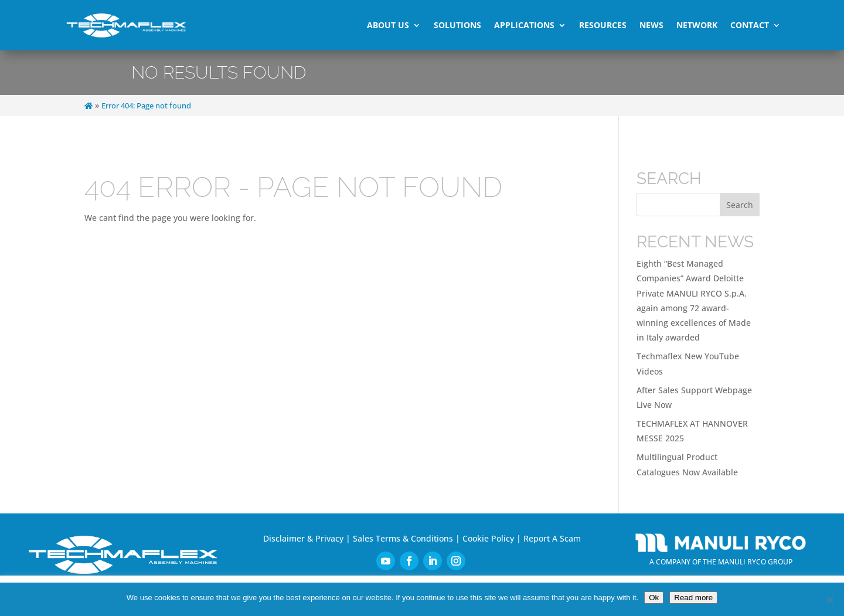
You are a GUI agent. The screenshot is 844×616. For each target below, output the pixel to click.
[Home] (89, 106)
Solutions (457, 25)
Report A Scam (552, 538)
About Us (388, 25)
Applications (524, 25)
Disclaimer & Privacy (303, 538)
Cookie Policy (488, 538)
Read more (693, 598)
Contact (750, 25)
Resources (603, 25)
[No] (829, 600)
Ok (654, 598)
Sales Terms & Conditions (403, 538)
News (651, 25)
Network (697, 25)
